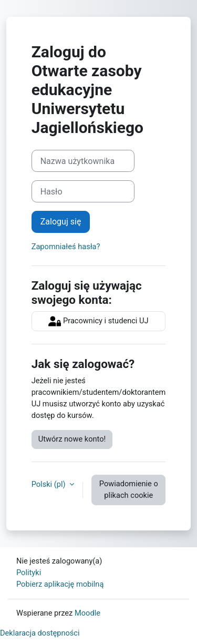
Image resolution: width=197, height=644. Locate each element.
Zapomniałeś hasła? (66, 247)
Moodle (87, 613)
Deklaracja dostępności (40, 633)
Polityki (29, 573)
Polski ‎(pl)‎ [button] (50, 484)
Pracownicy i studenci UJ (98, 321)
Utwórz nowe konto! (72, 439)
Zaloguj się (61, 222)
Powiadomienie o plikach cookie (129, 489)
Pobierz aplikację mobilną (60, 584)
